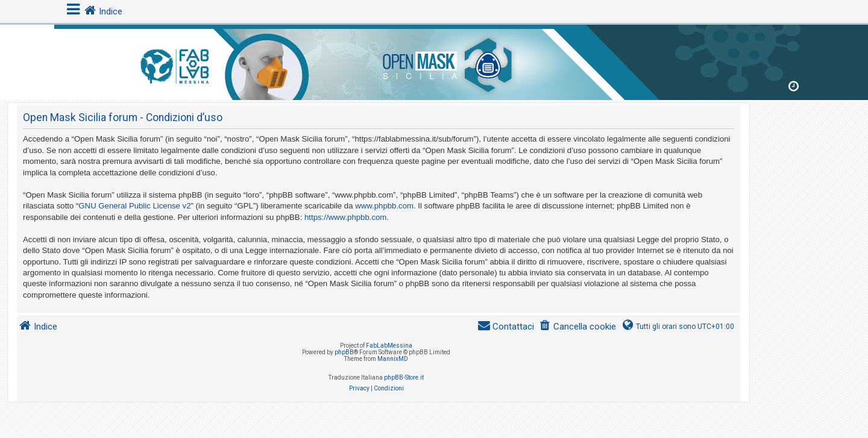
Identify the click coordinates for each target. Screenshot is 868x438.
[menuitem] (577, 327)
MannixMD (393, 359)
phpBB (344, 352)
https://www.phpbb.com (345, 217)
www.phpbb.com (384, 206)
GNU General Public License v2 (134, 206)
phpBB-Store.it (404, 377)
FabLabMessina (389, 346)
